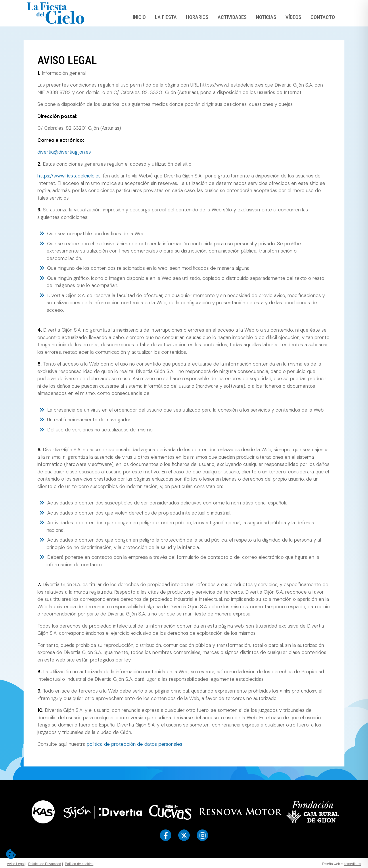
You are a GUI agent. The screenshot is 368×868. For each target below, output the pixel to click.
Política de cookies (79, 864)
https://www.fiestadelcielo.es (69, 176)
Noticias (266, 17)
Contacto (323, 17)
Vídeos (293, 17)
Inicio (139, 17)
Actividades (232, 17)
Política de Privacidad (45, 864)
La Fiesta (166, 17)
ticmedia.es (352, 864)
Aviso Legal (16, 864)
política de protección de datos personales (135, 744)
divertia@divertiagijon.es (64, 152)
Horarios (197, 17)
